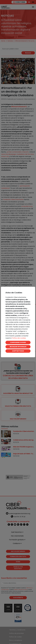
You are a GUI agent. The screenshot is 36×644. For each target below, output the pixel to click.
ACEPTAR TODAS (18, 351)
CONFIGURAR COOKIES (18, 342)
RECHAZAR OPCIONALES (18, 347)
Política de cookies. (19, 338)
